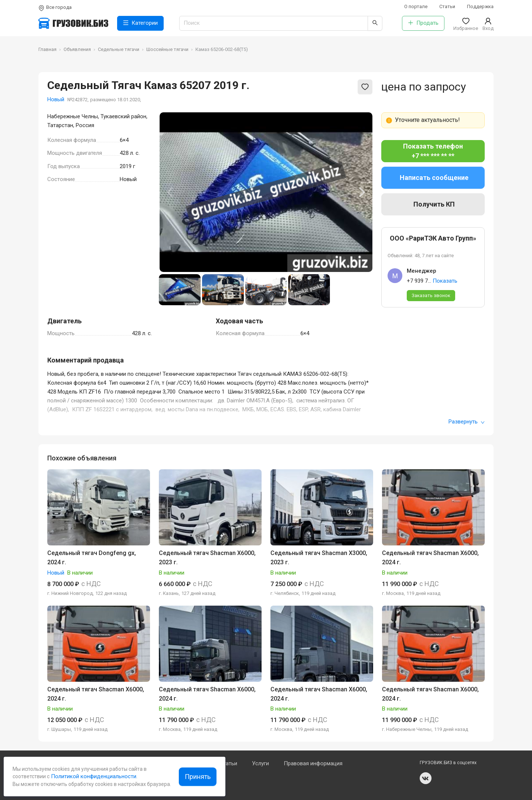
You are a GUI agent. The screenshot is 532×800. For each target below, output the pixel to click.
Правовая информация (313, 763)
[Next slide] (361, 192)
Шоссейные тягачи (167, 49)
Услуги (260, 763)
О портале (416, 6)
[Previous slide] (171, 192)
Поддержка (480, 6)
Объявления (77, 49)
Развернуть (467, 422)
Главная (47, 49)
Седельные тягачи (119, 49)
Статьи (447, 6)
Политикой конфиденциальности (93, 776)
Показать (445, 281)
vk (426, 778)
